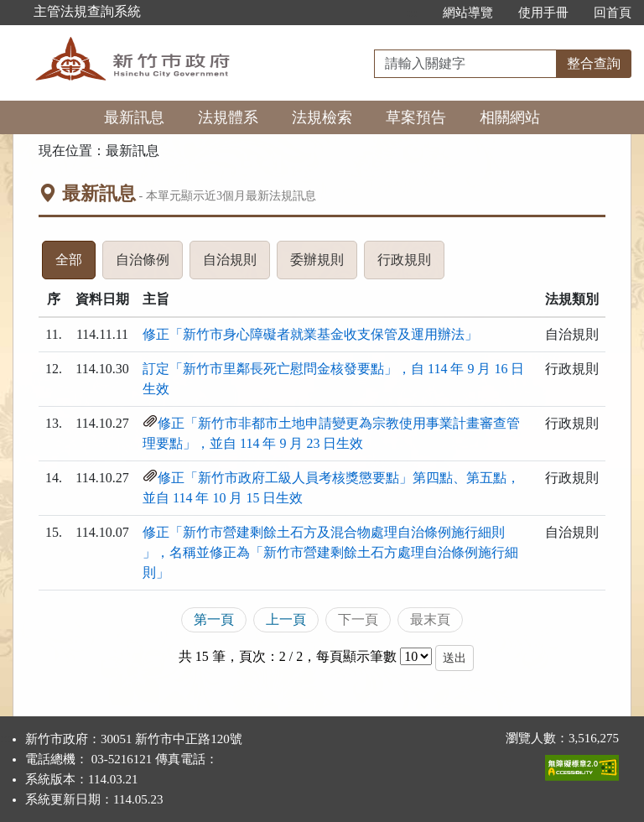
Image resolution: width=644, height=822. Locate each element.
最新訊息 (134, 117)
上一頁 (286, 619)
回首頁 (613, 13)
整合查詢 (594, 63)
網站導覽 (468, 13)
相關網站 (510, 117)
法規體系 (228, 117)
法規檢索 (322, 117)
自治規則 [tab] (236, 264)
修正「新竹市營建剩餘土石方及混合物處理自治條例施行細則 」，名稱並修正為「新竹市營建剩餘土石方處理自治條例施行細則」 (330, 552)
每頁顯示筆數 (356, 656)
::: (412, 13)
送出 (454, 658)
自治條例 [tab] (149, 264)
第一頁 (214, 619)
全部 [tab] (75, 264)
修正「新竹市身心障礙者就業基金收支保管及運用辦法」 (310, 334)
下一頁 (358, 619)
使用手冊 (543, 13)
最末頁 (430, 619)
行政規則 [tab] (411, 264)
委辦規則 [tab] (324, 264)
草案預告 (416, 117)
